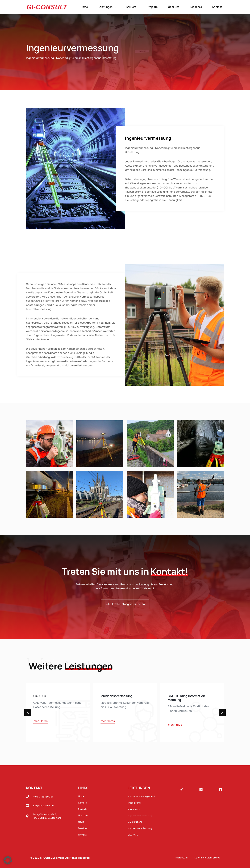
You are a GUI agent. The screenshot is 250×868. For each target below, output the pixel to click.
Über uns (174, 7)
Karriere (132, 7)
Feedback (196, 7)
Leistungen (107, 7)
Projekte (152, 7)
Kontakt (217, 7)
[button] (28, 712)
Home (84, 7)
